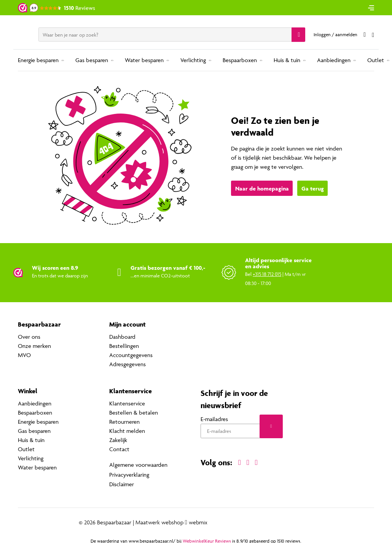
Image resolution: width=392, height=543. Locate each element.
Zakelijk (118, 440)
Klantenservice (127, 403)
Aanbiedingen (334, 60)
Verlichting (193, 60)
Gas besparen (92, 60)
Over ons (29, 337)
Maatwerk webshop (159, 521)
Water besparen (144, 60)
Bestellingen (124, 346)
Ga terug (313, 189)
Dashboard (122, 337)
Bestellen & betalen (134, 412)
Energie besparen (38, 60)
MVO (24, 355)
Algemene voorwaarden (138, 464)
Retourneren (124, 422)
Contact (119, 449)
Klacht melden (127, 431)
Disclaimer (122, 483)
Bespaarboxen (240, 60)
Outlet (376, 60)
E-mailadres (214, 419)
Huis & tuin (287, 60)
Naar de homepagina (262, 189)
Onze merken (34, 346)
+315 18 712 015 (267, 274)
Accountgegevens (131, 355)
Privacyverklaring (129, 473)
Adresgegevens (127, 364)
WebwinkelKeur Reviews (207, 539)
